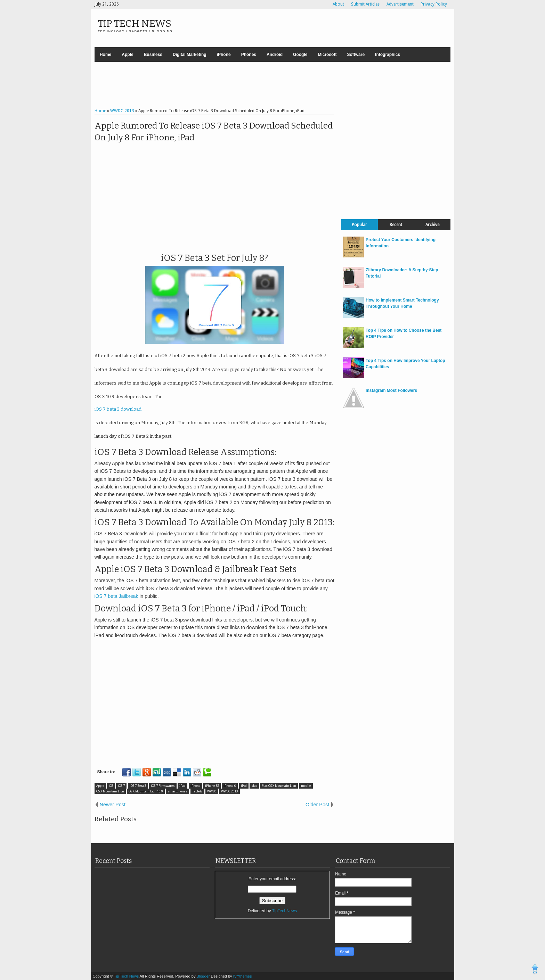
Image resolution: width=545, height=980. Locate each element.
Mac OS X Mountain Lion (279, 786)
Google (300, 55)
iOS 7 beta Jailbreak (116, 596)
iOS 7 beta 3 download (118, 409)
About (338, 4)
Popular (359, 225)
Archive (432, 225)
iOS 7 (121, 786)
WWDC (212, 791)
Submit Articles (365, 4)
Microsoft (327, 55)
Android (275, 55)
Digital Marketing (190, 55)
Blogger (204, 976)
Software (356, 55)
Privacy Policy (434, 4)
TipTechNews (285, 911)
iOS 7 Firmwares (163, 786)
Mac (254, 786)
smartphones (177, 791)
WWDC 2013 (230, 791)
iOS (111, 786)
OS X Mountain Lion (110, 791)
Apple (127, 55)
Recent (396, 225)
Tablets (197, 791)
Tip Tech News (135, 23)
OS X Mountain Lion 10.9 (146, 791)
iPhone (224, 55)
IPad (182, 786)
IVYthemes (243, 976)
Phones (249, 55)
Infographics (388, 55)
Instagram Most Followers (391, 390)
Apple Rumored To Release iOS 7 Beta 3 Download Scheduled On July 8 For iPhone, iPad (214, 132)
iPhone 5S (212, 786)
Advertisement (400, 4)
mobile (306, 786)
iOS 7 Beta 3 (138, 786)
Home (105, 55)
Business (153, 55)
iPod (244, 786)
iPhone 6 (230, 786)
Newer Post (113, 805)
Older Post (317, 805)
